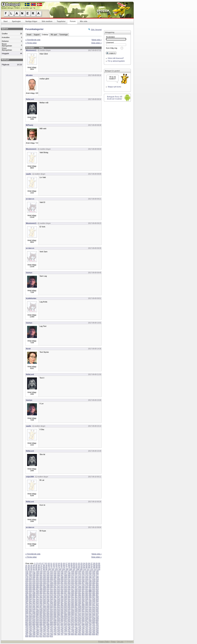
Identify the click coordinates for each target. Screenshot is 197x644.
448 (90, 601)
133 (90, 571)
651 (66, 620)
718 (79, 626)
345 (97, 591)
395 (51, 597)
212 (72, 579)
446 (83, 601)
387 (97, 595)
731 (51, 628)
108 (77, 569)
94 (34, 569)
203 (41, 579)
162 (44, 575)
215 (83, 579)
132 (87, 571)
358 (69, 593)
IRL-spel (54, 35)
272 (62, 585)
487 (79, 605)
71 (51, 567)
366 (97, 593)
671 (62, 622)
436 (48, 601)
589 (69, 614)
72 (54, 567)
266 (41, 585)
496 (37, 607)
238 (90, 581)
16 (64, 563)
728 (41, 628)
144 (55, 573)
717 (76, 626)
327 (34, 591)
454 (37, 603)
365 (94, 593)
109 (81, 569)
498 (44, 607)
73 (56, 567)
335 (62, 591)
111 (88, 569)
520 (48, 609)
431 (30, 601)
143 (51, 573)
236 (83, 581)
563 (51, 613)
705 (34, 626)
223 (37, 581)
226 (48, 581)
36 (39, 565)
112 (92, 569)
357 (66, 593)
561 (44, 613)
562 (48, 613)
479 (51, 605)
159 (34, 575)
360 (76, 593)
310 (48, 589)
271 (58, 585)
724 (27, 628)
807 (97, 634)
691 (58, 624)
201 (34, 579)
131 (83, 571)
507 (76, 607)
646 (48, 620)
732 (55, 628)
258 (87, 583)
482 (62, 605)
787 (27, 634)
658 (90, 620)
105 (67, 569)
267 (44, 585)
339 (76, 591)
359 (72, 593)
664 (37, 622)
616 (90, 616)
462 (66, 603)
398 (62, 597)
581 (41, 614)
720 (87, 626)
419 (62, 599)
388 (27, 597)
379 (69, 595)
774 (55, 632)
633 (76, 618)
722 (94, 626)
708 (44, 626)
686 (41, 624)
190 (69, 577)
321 (87, 589)
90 (99, 567)
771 (44, 632)
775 (58, 632)
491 (94, 605)
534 (97, 609)
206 (51, 579)
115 (27, 571)
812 (41, 636)
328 (37, 591)
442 (69, 601)
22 (79, 563)
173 (83, 575)
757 (69, 630)
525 (66, 609)
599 (30, 616)
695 (72, 624)
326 (30, 591)
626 (51, 618)
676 (79, 622)
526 (69, 609)
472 (27, 605)
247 (48, 583)
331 (48, 591)
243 (34, 583)
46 (64, 565)
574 (90, 613)
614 (83, 616)
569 (72, 613)
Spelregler (16, 21)
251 (62, 583)
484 (69, 605)
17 (66, 563)
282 (97, 585)
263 (30, 585)
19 (71, 563)
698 (83, 624)
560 (41, 613)
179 (30, 577)
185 (51, 577)
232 (69, 581)
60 (99, 565)
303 (97, 587)
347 (30, 593)
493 (27, 607)
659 (94, 620)
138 (34, 573)
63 (31, 567)
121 (48, 571)
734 (62, 628)
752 (51, 630)
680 (94, 622)
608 (62, 616)
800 (72, 634)
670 (58, 622)
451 (27, 603)
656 (83, 620)
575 (94, 613)
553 (90, 611)
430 (27, 601)
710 (51, 626)
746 (30, 630)
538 (37, 611)
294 (66, 587)
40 (49, 565)
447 (87, 601)
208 (58, 579)
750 (44, 630)
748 (37, 630)
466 (79, 603)
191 (72, 577)
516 (34, 609)
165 (55, 575)
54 (84, 565)
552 (87, 611)
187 (58, 577)
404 (83, 597)
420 (66, 599)
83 (82, 567)
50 (74, 565)
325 (27, 591)
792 (44, 634)
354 (55, 593)
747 (34, 630)
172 (79, 575)
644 (41, 620)
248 (51, 583)
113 (95, 569)
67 (41, 567)
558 (34, 613)
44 (59, 565)
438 (55, 601)
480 (55, 605)
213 (76, 579)
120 (44, 571)
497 (41, 607)
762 (87, 630)
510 (87, 607)
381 (76, 595)
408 (97, 597)
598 (27, 616)
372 (44, 595)
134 (94, 571)
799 (69, 634)
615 (87, 616)
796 (58, 634)
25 (87, 563)
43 (56, 565)
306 (34, 589)
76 (64, 567)
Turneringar (63, 35)
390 (34, 597)
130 (79, 571)
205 (48, 579)
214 (79, 579)
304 (27, 589)
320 (83, 589)
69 (46, 567)
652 (69, 620)
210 (66, 579)
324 (97, 589)
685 (37, 624)
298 (79, 587)
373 (48, 595)
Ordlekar (45, 35)
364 (90, 593)
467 (83, 603)
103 (60, 569)
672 (66, 622)
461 (62, 603)
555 (97, 611)
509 (83, 607)
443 (72, 601)
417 (55, 599)
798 (66, 634)
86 (89, 567)
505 (69, 607)
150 (76, 573)
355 (58, 593)
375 (55, 595)
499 (48, 607)
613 (79, 616)
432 (34, 601)
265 (37, 585)
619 (27, 618)
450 (97, 601)
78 (69, 567)
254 (72, 583)
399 (66, 597)
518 (41, 609)
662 (30, 622)
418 (58, 599)
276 (76, 585)
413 (41, 599)
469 (90, 603)
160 (37, 575)
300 (87, 587)
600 (34, 616)
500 (51, 607)
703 (27, 626)
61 (26, 567)
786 (97, 632)
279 (87, 585)
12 (54, 563)
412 (37, 599)
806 (94, 634)
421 (69, 599)
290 (51, 587)
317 (72, 589)
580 (37, 614)
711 (55, 626)
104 (64, 569)
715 (69, 626)
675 (76, 622)
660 (97, 620)
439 (58, 601)
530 (83, 609)
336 (66, 591)
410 (30, 599)
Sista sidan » (96, 43)
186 (55, 577)
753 (55, 630)
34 (34, 565)
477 (44, 605)
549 (76, 611)
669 (55, 622)
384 (87, 595)
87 (92, 567)
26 (89, 563)
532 (90, 609)
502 (58, 607)
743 (94, 628)
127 (69, 571)
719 (83, 626)
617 (94, 616)
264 (34, 585)
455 (41, 603)
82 (79, 567)
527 (72, 609)
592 (79, 614)
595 (90, 614)
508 (79, 607)
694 (69, 624)
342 (87, 591)
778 (69, 632)
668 (51, 622)
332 (51, 591)
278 (83, 585)
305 (30, 589)
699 (87, 624)
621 (34, 618)
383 (83, 595)
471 (97, 603)
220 (27, 581)
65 (36, 567)
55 (87, 565)
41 (51, 565)
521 (51, 609)
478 (48, 605)
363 (87, 593)
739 (79, 628)
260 (94, 583)
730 (48, 628)
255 (76, 583)
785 (94, 632)
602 (41, 616)
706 (37, 626)
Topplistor (61, 21)
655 (79, 620)
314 (62, 589)
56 (89, 565)
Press (113, 642)
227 (51, 581)
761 (83, 630)
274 (69, 585)
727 (37, 628)
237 (87, 581)
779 (72, 632)
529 (79, 609)
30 (99, 563)
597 (97, 614)
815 (51, 636)
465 (76, 603)
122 (51, 571)
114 (99, 569)
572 (83, 613)
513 (97, 607)
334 (58, 591)
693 (66, 624)
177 (97, 575)
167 (62, 575)
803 (83, 634)
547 (69, 611)
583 (48, 614)
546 (66, 611)
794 (51, 634)
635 (83, 618)
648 (55, 620)
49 (72, 565)
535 (27, 611)
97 (41, 569)
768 (34, 632)
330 (44, 591)
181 (37, 577)
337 (69, 591)
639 (97, 618)
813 (44, 636)
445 (79, 601)
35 (36, 565)
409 (27, 599)
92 (29, 569)
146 (62, 573)
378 (66, 595)
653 (72, 620)
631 (69, 618)
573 (87, 613)
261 (97, 583)
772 (48, 632)
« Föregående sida (33, 40)
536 (30, 611)
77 (66, 567)
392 (41, 597)
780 (76, 632)
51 (77, 565)
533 (94, 609)
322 (90, 589)
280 (90, 585)
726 (34, 628)
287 (41, 587)
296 (72, 587)
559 (37, 613)
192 (76, 577)
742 (90, 628)
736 (69, 628)
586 (58, 614)
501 (55, 607)
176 (94, 575)
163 (48, 575)
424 (79, 599)
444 (76, 601)
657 (87, 620)
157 (27, 575)
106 (70, 569)
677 (83, 622)
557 (30, 613)
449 (94, 601)
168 (66, 575)
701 (94, 624)
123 (55, 571)
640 (27, 620)
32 (29, 565)
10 (49, 563)
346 (27, 593)
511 (90, 607)
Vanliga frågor (31, 21)
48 (69, 565)
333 (55, 591)
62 (29, 567)
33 (31, 565)
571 (79, 613)
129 (76, 571)
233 (72, 581)
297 (76, 587)
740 (83, 628)
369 (34, 595)
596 (94, 614)
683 (30, 624)
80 (74, 567)
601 (37, 616)
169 (69, 575)
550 (79, 611)
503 (62, 607)
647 (51, 620)
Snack (29, 35)
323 (94, 589)
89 (97, 567)
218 (94, 579)
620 (30, 618)
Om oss (120, 642)
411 (34, 599)
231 (66, 581)
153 (87, 573)
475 (37, 605)
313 (58, 589)
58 (94, 565)
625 (48, 618)
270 (55, 585)
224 (41, 581)
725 (30, 628)
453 (34, 603)
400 (69, 597)
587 (62, 614)
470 (94, 603)
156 (97, 573)
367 (27, 595)
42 (54, 565)
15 (61, 563)
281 (94, 585)
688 (48, 624)
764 (94, 630)
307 (37, 589)
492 (97, 605)
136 (27, 573)
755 (62, 630)
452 (30, 603)
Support (37, 35)
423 (76, 599)
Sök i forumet (96, 30)
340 (79, 591)
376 (58, 595)
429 (97, 599)
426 (87, 599)
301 (90, 587)
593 (83, 614)
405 (87, 597)
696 (76, 624)
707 (41, 626)
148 (69, 573)
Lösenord (110, 42)
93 (31, 569)
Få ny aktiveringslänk (116, 61)
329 (41, 591)
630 (66, 618)
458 (51, 603)
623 (41, 618)
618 (97, 616)
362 (83, 593)
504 (66, 607)
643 (37, 620)
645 (44, 620)
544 (58, 611)
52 (79, 565)
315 (66, 589)
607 (58, 616)
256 (79, 583)
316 (69, 589)
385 (90, 595)
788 (30, 634)
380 (72, 595)
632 (72, 618)
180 (34, 577)
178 (27, 577)
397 (58, 597)
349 (37, 593)
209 (62, 579)
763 (90, 630)
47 (66, 565)
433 (37, 601)
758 (72, 630)
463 (69, 603)
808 (27, 636)
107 (74, 569)
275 (72, 585)
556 (27, 613)
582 (44, 614)
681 (97, 622)
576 (97, 613)
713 (62, 626)
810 (34, 636)
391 (37, 597)
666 (44, 622)
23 (81, 563)
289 (48, 587)
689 (51, 624)
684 (34, 624)
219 (97, 579)
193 (79, 577)
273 (66, 585)
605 (51, 616)
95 (36, 569)
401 (72, 597)
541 (48, 611)
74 (59, 567)
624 (44, 618)
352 (48, 593)
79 (72, 567)
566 (62, 613)
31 (26, 565)
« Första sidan (31, 43)
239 (94, 581)
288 (44, 587)
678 (87, 622)
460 (58, 603)
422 (72, 599)
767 (30, 632)
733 (58, 628)
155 (94, 573)
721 (90, 626)
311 (51, 589)
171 (76, 575)
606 (55, 616)
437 (51, 601)
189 (66, 577)
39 (46, 565)
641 (30, 620)
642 (34, 620)
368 (30, 595)
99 (46, 569)
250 (58, 583)
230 (62, 581)
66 (39, 567)
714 (66, 626)
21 (76, 563)
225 (44, 581)
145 (58, 573)
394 (48, 597)
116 (30, 571)
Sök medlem (47, 21)
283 (27, 587)
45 (61, 565)
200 (30, 579)
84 (84, 567)
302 (94, 587)
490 (90, 605)
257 (83, 583)
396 (55, 597)
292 (58, 587)
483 (66, 605)
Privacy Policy (104, 642)
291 (55, 587)
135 (97, 571)
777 (66, 632)
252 (66, 583)
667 (48, 622)
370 (37, 595)
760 (79, 630)
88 (94, 567)
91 (26, 569)
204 (44, 579)
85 (87, 567)
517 (37, 609)
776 (62, 632)
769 (37, 632)
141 (44, 573)
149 (72, 573)
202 (37, 579)
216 (87, 579)
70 (49, 567)
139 (37, 573)
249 (55, 583)
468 (87, 603)
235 (79, 581)
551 (83, 611)
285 (34, 587)
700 (90, 624)
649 (58, 620)
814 (48, 636)
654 (76, 620)
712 (58, 626)
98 (44, 569)
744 (97, 628)
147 (66, 573)
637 (90, 618)
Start (5, 21)
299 (83, 587)
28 (94, 563)
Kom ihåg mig (112, 48)
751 (48, 630)
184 (48, 577)
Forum (73, 21)
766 (27, 632)
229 (58, 581)
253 (69, 583)
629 (62, 618)
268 (48, 585)
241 (27, 583)
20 (74, 563)
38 (44, 565)
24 (84, 563)
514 (27, 609)
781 (79, 632)
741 (87, 628)
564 (55, 613)
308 (41, 589)
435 (44, 601)
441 (66, 601)
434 (41, 601)
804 (87, 634)
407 (94, 597)
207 (55, 579)
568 (69, 613)
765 (97, 630)
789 (34, 634)
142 (48, 573)
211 (69, 579)
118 (37, 571)
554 (94, 611)
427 (90, 599)
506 (72, 607)
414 (44, 599)
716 (72, 626)
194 (83, 577)
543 (55, 611)
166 (58, 575)
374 (51, 595)
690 (55, 624)
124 (58, 571)
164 (51, 575)
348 (34, 593)
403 (79, 597)
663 (34, 622)
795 (55, 634)
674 (72, 622)
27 (91, 563)
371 (41, 595)
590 (72, 614)
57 (92, 565)
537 (34, 611)
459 (55, 603)
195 (87, 577)
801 (76, 634)
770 (41, 632)
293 (62, 587)
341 (83, 591)
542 (51, 611)
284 (30, 587)
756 (66, 630)
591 (76, 614)
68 (44, 567)
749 (41, 630)
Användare (110, 37)
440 (62, 601)
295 (69, 587)
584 (51, 614)
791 (41, 634)
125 (62, 571)
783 (87, 632)
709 (48, 626)
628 (58, 618)
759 (76, 630)
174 (87, 575)
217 (90, 579)
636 (87, 618)
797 (62, 634)
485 (72, 605)
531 (87, 609)
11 (51, 563)
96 (39, 569)
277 (79, 585)
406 (90, 597)
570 (76, 613)
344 (94, 591)
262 (27, 585)
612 (76, 616)
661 (27, 622)
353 (51, 593)
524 (62, 609)
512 (94, 607)
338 (72, 591)
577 (27, 614)
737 (72, 628)
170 (72, 575)
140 (41, 573)
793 (48, 634)
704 (30, 626)
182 (41, 577)
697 (79, 624)
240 (97, 581)
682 (27, 624)
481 (58, 605)
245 (41, 583)
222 (34, 581)
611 (72, 616)
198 (97, 577)
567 (66, 613)
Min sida (84, 21)
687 (44, 624)
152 (83, 573)
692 (62, 624)
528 (76, 609)
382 (79, 595)
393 (44, 597)
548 (72, 611)
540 (44, 611)
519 (44, 609)
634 (79, 618)
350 (41, 593)
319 (79, 589)
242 (30, 583)
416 (51, 599)
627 (55, 618)
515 (30, 609)
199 (27, 579)
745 (27, 630)
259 (90, 583)
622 (37, 618)
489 (87, 605)
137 (30, 573)
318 (76, 589)
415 (48, 599)
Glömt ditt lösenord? (116, 58)
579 (34, 614)
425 (83, 599)
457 (48, 603)
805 (90, 634)
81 (77, 567)
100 (49, 569)
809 (30, 636)
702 (97, 624)
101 (53, 569)
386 (94, 595)
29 (97, 563)
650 (62, 620)
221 (30, 581)
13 (56, 563)
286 (37, 587)
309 (44, 589)
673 (69, 622)
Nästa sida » (97, 40)
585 (55, 614)
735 (66, 628)
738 (76, 628)
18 (69, 563)
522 (55, 609)
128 (72, 571)
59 (97, 565)
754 (58, 630)
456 (44, 603)
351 (44, 593)
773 (51, 632)
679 (90, 622)
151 (79, 573)
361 (79, 593)
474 (34, 605)
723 (97, 626)
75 (61, 567)
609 (66, 616)
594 (87, 614)
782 (83, 632)
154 (90, 573)
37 (41, 565)
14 (59, 563)
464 (72, 603)
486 (76, 605)
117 (34, 571)
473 (30, 605)
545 (62, 611)
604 (48, 616)
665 (41, 622)
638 (94, 618)
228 (55, 581)
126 (66, 571)
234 (76, 581)
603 (44, 616)
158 (30, 575)
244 (37, 583)
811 (37, 636)
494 (30, 607)
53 (82, 565)
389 (30, 597)
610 (69, 616)
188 (62, 577)
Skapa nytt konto (114, 87)
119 (41, 571)
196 (90, 577)
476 (41, 605)
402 (76, 597)
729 (44, 628)
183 (44, 577)
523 (58, 609)
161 (41, 575)
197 (94, 577)
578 (30, 614)
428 (94, 599)
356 (62, 593)
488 (83, 605)
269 (51, 585)
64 (34, 567)
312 (55, 589)
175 (90, 575)
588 (66, 614)
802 (79, 634)
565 (58, 613)
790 (37, 634)
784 (90, 632)
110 (85, 569)
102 (56, 569)
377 (62, 595)
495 (34, 607)
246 (44, 583)
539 (41, 611)
